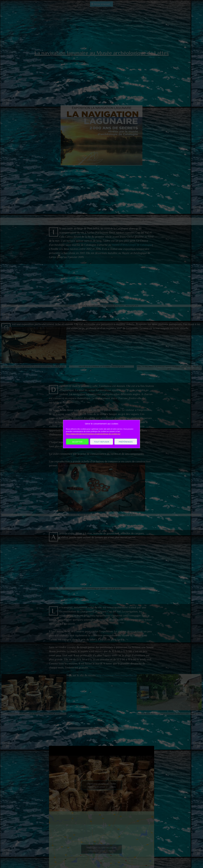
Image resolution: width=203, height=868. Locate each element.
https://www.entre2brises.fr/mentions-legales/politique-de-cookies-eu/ (93, 434)
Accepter (77, 442)
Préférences (126, 442)
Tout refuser (101, 442)
